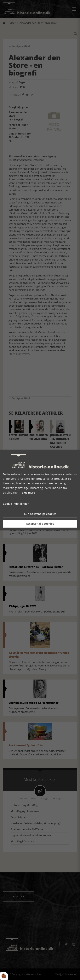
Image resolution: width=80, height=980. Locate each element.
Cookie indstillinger (16, 504)
